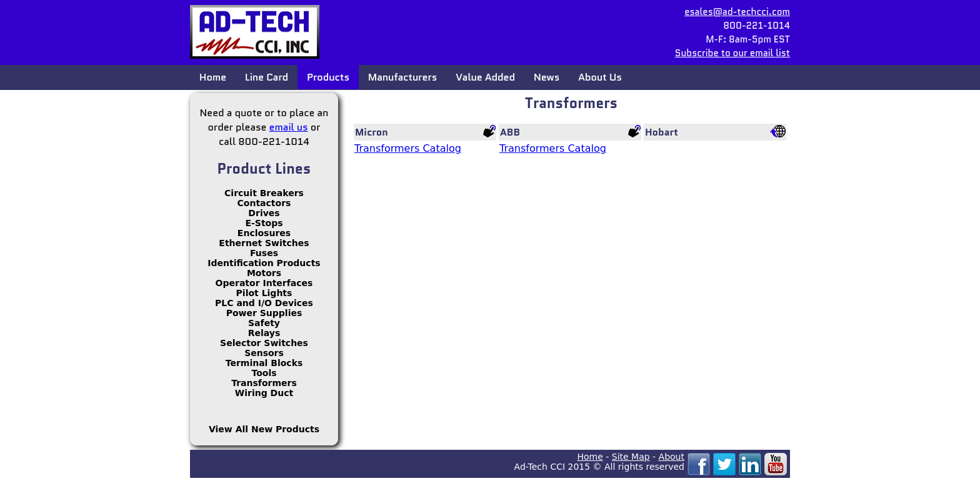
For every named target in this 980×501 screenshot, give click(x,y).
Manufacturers (402, 77)
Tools (264, 373)
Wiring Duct (264, 393)
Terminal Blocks (264, 363)
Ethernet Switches (264, 243)
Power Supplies (264, 313)
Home (213, 77)
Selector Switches (264, 343)
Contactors (264, 203)
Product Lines (264, 169)
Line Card (267, 77)
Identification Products (264, 263)
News (547, 77)
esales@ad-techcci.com (737, 12)
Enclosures (264, 233)
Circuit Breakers (264, 193)
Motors (264, 273)
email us (289, 127)
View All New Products (264, 429)
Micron (372, 132)
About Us (600, 77)
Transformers (264, 383)
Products (328, 77)
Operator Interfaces (264, 283)
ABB (510, 132)
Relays (264, 333)
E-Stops (264, 223)
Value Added (485, 77)
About (672, 457)
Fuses (264, 253)
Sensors (264, 353)
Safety (264, 323)
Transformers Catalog (408, 148)
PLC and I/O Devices (264, 303)
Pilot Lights (264, 293)
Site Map (631, 457)
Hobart (662, 132)
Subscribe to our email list (732, 53)
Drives (264, 213)
